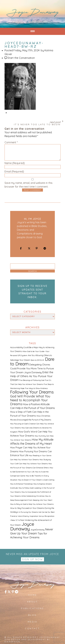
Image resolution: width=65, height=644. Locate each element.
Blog (32, 615)
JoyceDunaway (33, 13)
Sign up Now (32, 559)
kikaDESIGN (12, 642)
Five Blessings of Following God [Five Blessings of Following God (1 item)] (32, 380)
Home (32, 595)
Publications (32, 608)
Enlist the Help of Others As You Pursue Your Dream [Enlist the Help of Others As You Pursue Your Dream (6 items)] (32, 376)
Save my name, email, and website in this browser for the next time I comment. (29, 185)
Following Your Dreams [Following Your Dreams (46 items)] (32, 392)
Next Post (32, 123)
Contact (32, 628)
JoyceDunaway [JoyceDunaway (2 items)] (37, 530)
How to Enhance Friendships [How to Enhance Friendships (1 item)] (21, 484)
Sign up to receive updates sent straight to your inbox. (32, 292)
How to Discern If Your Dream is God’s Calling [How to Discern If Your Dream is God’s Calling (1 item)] (36, 480)
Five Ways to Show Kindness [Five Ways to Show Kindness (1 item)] (36, 388)
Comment (11, 142)
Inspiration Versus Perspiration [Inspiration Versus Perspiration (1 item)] (42, 516)
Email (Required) (14, 171)
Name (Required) (15, 163)
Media (32, 622)
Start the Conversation (21, 58)
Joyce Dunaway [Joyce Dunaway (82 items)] (22, 526)
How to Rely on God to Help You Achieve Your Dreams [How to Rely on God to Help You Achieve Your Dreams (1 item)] (32, 504)
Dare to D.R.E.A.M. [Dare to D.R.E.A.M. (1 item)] (38, 360)
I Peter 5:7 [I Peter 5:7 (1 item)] (14, 520)
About (32, 602)
